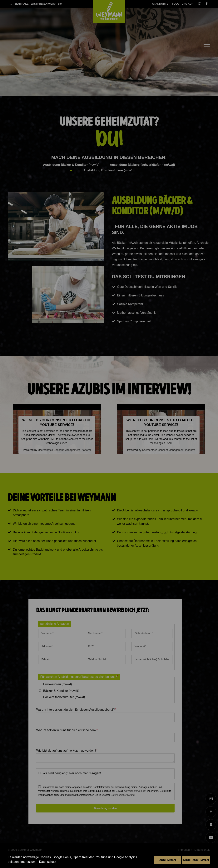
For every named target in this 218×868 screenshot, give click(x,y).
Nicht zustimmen (196, 860)
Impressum (28, 862)
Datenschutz (48, 862)
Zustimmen (168, 860)
